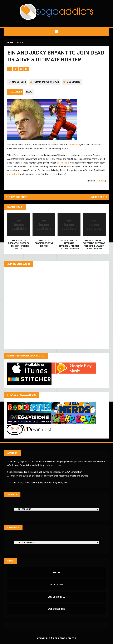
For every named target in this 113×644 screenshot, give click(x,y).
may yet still (14, 174)
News (29, 92)
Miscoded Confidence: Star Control (44, 243)
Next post (99, 197)
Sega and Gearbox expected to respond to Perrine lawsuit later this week (94, 245)
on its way (75, 145)
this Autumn (63, 163)
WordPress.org (57, 609)
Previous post (16, 197)
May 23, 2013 (19, 82)
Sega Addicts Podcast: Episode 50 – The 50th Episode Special (19, 245)
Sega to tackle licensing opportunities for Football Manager (69, 245)
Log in (56, 573)
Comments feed (57, 597)
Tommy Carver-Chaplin (46, 82)
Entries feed (57, 585)
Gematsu (100, 181)
